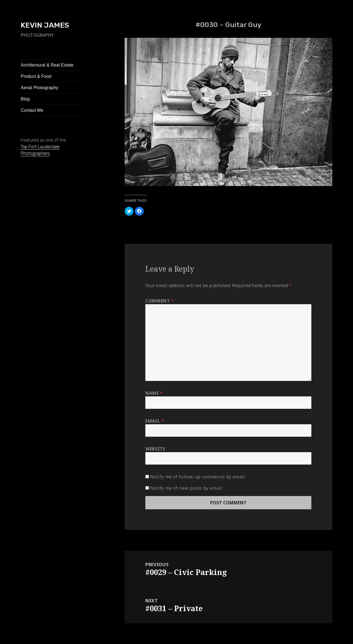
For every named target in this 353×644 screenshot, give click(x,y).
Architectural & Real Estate (47, 65)
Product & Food (36, 76)
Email (155, 421)
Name (154, 393)
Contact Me (32, 110)
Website (155, 449)
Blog (25, 99)
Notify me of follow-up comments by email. (198, 477)
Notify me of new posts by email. (187, 488)
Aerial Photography (39, 88)
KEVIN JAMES (45, 25)
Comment (160, 301)
